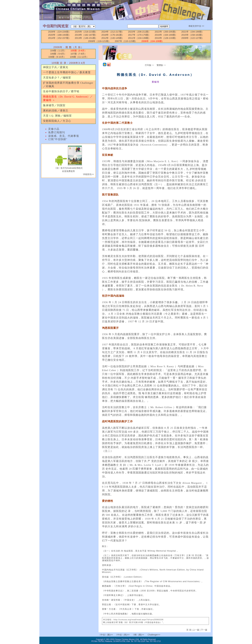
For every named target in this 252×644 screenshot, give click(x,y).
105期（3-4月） (79, 51)
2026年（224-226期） (59, 32)
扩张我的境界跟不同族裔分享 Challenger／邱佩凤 (68, 85)
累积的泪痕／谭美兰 (56, 111)
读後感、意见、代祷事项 (64, 136)
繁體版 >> (161, 65)
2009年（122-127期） (193, 38)
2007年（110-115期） (126, 41)
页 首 (189, 630)
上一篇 (196, 630)
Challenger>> (154, 635)
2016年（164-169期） (166, 35)
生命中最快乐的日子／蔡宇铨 (61, 91)
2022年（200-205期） (166, 32)
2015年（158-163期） (193, 35)
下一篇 (204, 630)
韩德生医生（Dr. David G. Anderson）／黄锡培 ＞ (68, 98)
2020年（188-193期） (59, 35)
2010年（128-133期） (166, 38)
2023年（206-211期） (139, 32)
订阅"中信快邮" (58, 139)
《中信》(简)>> (122, 635)
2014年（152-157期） (59, 38)
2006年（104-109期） (153, 41)
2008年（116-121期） (99, 41)
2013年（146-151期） (86, 38)
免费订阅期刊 (57, 132)
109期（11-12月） (79, 57)
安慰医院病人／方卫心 (57, 121)
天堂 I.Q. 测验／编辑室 (57, 116)
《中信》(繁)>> (106, 635)
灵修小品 (54, 129)
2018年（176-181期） (113, 35)
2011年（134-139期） (139, 38)
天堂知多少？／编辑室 (57, 78)
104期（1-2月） (58, 51)
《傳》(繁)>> (138, 635)
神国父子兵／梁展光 (56, 67)
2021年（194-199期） (193, 32)
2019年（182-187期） (86, 35)
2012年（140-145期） (113, 38)
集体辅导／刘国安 (54, 105)
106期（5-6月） (58, 54)
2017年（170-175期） (139, 35)
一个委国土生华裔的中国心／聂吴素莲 (67, 72)
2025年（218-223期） (86, 32)
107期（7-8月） (79, 54)
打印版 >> (150, 65)
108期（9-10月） (57, 57)
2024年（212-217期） (113, 32)
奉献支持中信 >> (196, 26)
